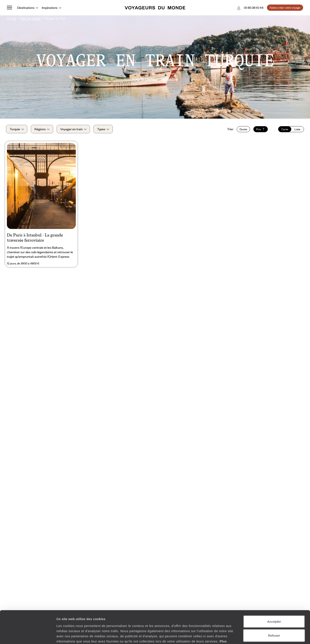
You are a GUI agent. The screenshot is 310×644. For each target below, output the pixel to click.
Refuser (274, 607)
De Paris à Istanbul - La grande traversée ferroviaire (35, 239)
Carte (284, 130)
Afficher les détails (237, 636)
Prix (260, 130)
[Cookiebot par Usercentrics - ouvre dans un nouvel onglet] (28, 636)
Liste (297, 130)
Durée (243, 130)
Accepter (274, 593)
